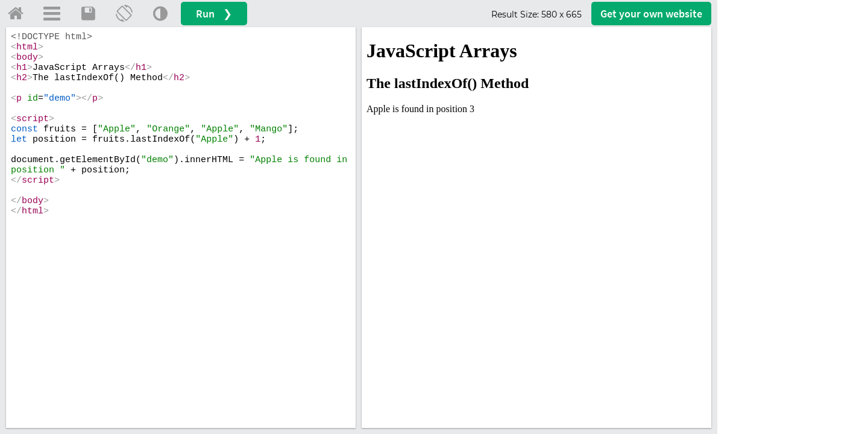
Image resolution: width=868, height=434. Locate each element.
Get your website (651, 14)
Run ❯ (214, 14)
